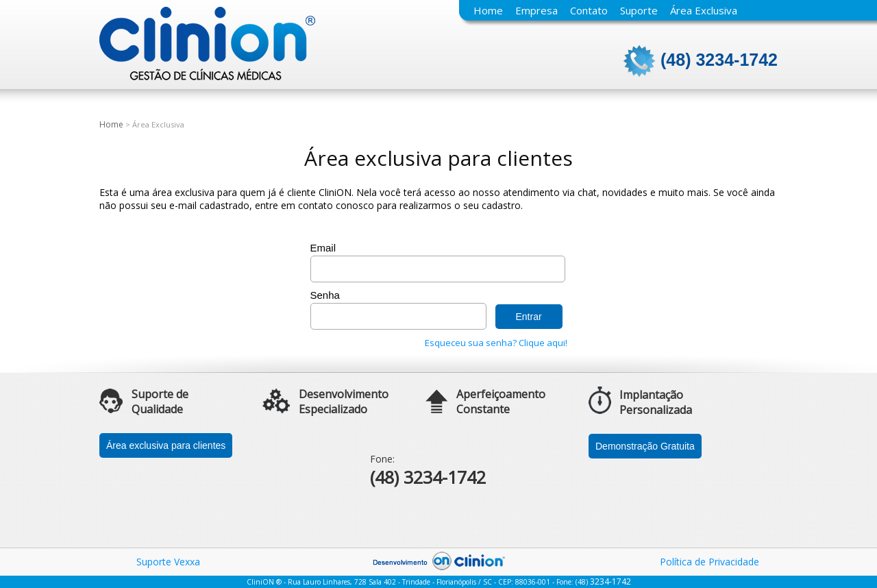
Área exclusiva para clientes (166, 445)
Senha (325, 295)
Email (323, 248)
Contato (589, 10)
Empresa (536, 10)
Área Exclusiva (704, 10)
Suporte (639, 10)
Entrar (529, 317)
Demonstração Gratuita (645, 446)
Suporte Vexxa (168, 562)
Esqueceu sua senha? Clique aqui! (496, 343)
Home (488, 10)
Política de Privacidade (709, 562)
